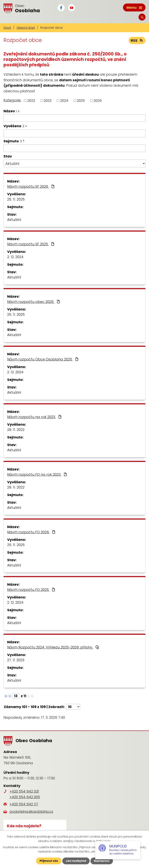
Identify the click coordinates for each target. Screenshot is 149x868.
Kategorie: (12, 100)
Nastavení (102, 861)
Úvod (7, 28)
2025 (81, 101)
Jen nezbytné (76, 861)
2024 (64, 101)
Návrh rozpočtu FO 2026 (32, 532)
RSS (137, 40)
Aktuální (14, 220)
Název (10, 111)
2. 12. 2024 (15, 257)
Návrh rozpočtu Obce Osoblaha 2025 (43, 359)
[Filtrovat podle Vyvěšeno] (74, 133)
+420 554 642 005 (25, 797)
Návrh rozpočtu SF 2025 (31, 244)
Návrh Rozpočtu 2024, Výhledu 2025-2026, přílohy (53, 647)
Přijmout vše (49, 861)
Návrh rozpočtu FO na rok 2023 (37, 474)
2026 (98, 101)
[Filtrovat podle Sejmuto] (74, 148)
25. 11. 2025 (16, 199)
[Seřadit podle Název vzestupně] (19, 110)
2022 (31, 101)
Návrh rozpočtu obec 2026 (34, 302)
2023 (48, 101)
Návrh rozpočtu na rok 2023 (35, 417)
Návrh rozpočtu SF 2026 (31, 186)
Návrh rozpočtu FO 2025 (32, 590)
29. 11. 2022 (16, 430)
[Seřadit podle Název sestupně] (19, 112)
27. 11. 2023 (16, 660)
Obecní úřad (26, 28)
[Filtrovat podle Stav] (74, 163)
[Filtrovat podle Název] (74, 118)
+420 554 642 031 (24, 791)
